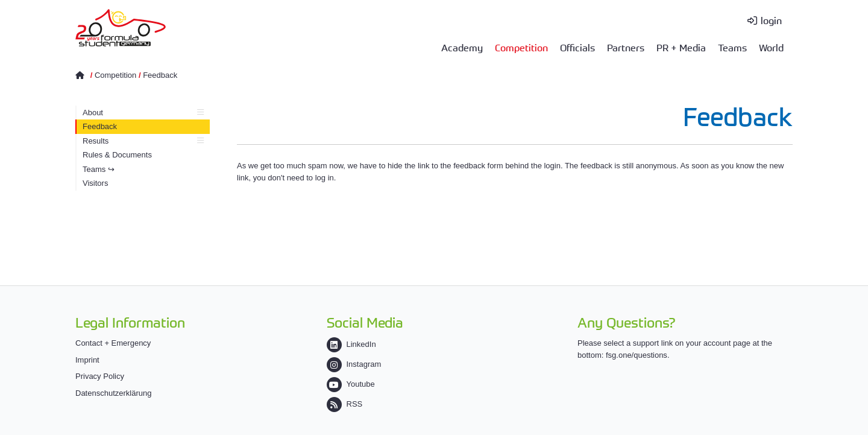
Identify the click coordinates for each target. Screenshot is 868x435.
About (143, 113)
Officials (577, 47)
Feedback (160, 75)
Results (143, 141)
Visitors (95, 183)
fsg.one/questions (637, 355)
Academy (462, 47)
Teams (732, 47)
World (771, 47)
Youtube (351, 384)
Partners (626, 47)
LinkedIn (351, 344)
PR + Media (681, 47)
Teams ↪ (99, 169)
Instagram (354, 364)
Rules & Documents (117, 155)
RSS (345, 404)
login (771, 20)
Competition (521, 47)
